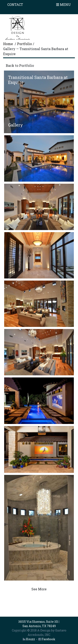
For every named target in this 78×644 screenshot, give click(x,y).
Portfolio (24, 44)
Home (8, 44)
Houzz (29, 639)
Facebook (47, 639)
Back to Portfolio (20, 65)
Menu (63, 4)
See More (39, 589)
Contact (15, 4)
